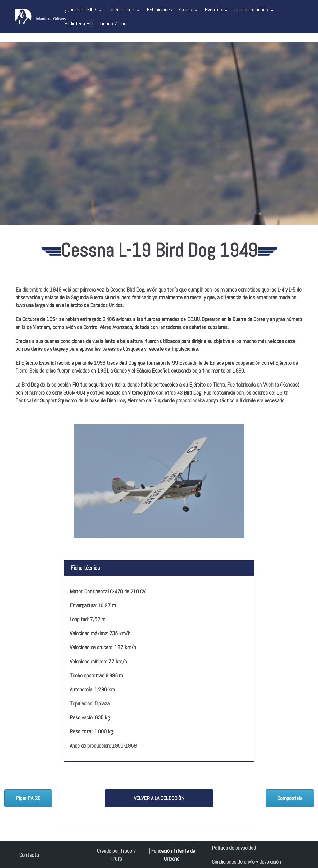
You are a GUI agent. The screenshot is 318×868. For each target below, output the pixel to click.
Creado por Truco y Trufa (116, 855)
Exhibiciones (159, 9)
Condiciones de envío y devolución (246, 862)
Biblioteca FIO (79, 23)
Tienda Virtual (114, 23)
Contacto (29, 855)
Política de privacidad (234, 848)
